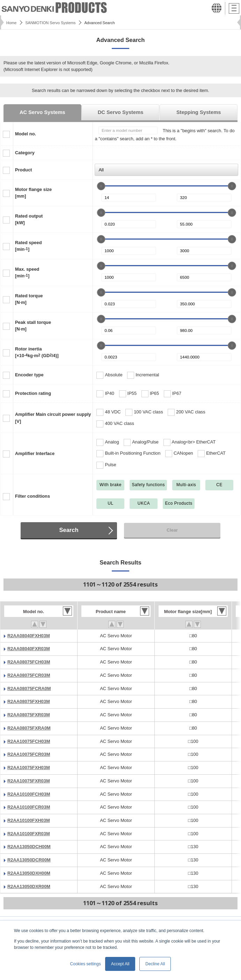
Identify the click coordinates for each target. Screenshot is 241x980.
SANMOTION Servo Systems (50, 23)
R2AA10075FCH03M (29, 741)
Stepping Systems (199, 112)
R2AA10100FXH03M (29, 820)
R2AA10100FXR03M (29, 834)
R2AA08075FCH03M (29, 662)
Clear (172, 530)
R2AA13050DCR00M (29, 860)
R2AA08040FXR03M (29, 649)
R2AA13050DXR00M (29, 886)
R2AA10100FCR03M (29, 807)
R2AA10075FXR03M (29, 781)
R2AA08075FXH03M (29, 701)
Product (24, 170)
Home (11, 23)
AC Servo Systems (42, 112)
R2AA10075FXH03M (29, 768)
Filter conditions (32, 496)
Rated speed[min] (28, 246)
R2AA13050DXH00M (29, 873)
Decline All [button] (155, 964)
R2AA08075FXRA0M (29, 728)
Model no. (25, 134)
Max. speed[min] (27, 272)
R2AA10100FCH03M (29, 794)
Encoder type (29, 375)
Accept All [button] (120, 964)
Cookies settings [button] (86, 964)
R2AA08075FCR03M (29, 675)
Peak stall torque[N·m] (33, 326)
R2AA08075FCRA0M (29, 688)
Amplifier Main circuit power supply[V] (53, 418)
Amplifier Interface (35, 453)
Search (69, 530)
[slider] (101, 186)
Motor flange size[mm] (33, 193)
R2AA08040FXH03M (29, 636)
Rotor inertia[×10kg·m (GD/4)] (37, 352)
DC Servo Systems (121, 112)
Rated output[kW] (29, 219)
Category (25, 153)
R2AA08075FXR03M (29, 715)
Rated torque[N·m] (29, 299)
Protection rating (33, 393)
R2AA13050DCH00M (29, 847)
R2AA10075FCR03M (29, 754)
